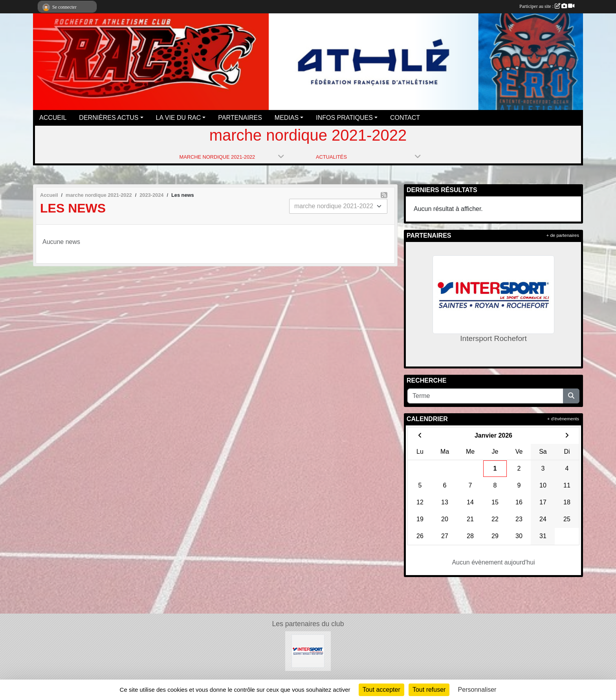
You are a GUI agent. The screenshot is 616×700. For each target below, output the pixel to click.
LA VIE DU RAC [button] (179, 118)
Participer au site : (547, 6)
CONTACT (405, 118)
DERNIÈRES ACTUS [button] (109, 118)
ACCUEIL (53, 118)
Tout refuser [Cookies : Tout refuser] (429, 690)
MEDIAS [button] (287, 118)
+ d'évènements (563, 419)
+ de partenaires (563, 235)
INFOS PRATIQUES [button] (344, 118)
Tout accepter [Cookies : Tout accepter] (381, 690)
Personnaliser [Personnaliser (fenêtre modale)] (477, 690)
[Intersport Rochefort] (308, 651)
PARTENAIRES (240, 118)
